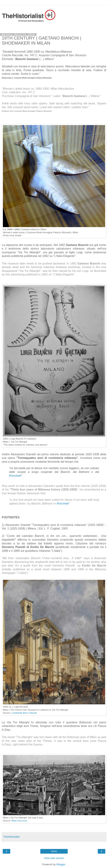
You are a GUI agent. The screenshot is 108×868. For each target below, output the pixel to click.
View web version (54, 858)
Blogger (61, 864)
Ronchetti (15, 476)
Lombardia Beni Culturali (24, 713)
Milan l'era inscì (19, 821)
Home (54, 851)
